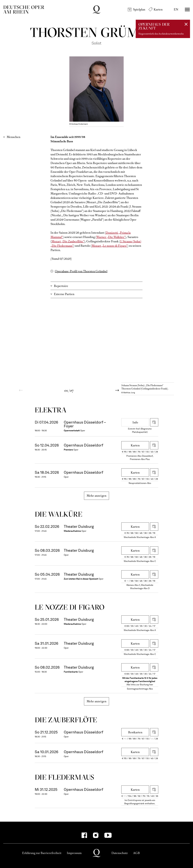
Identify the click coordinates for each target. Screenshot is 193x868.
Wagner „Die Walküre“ (111, 237)
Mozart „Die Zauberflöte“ (68, 241)
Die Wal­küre (58, 514)
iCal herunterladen (154, 422)
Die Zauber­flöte (66, 720)
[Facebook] (84, 835)
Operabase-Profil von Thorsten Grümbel (81, 271)
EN (176, 9)
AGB (136, 853)
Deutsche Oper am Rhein (24, 10)
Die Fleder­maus (64, 777)
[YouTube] (108, 835)
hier (151, 685)
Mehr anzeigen (97, 496)
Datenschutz (120, 853)
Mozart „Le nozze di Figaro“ (110, 246)
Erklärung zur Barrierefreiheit (42, 853)
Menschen (14, 137)
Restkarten (135, 732)
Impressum (74, 853)
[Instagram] (96, 835)
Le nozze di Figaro (70, 607)
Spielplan (139, 9)
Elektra (51, 410)
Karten (158, 9)
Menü (187, 10)
